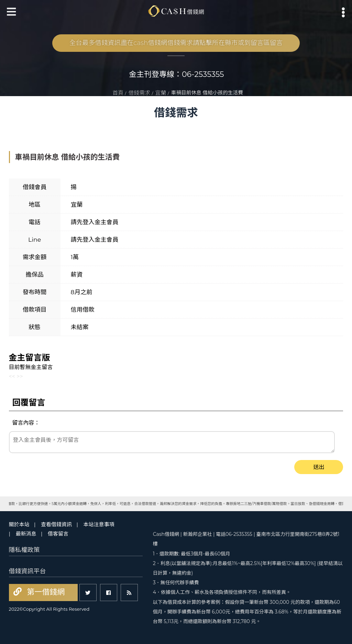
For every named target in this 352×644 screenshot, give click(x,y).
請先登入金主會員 (95, 222)
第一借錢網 (45, 592)
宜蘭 (161, 93)
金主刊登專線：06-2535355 (177, 74)
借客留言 (58, 534)
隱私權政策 (24, 550)
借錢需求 (139, 93)
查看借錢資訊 (56, 524)
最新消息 (26, 534)
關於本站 (19, 524)
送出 (319, 467)
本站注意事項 (99, 524)
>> (20, 376)
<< (12, 376)
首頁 (118, 93)
